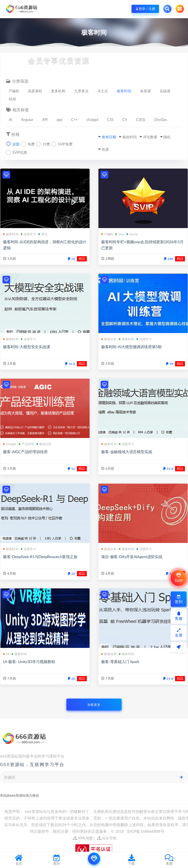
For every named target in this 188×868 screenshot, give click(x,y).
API (45, 120)
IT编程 (14, 91)
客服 (179, 616)
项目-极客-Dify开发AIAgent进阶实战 (132, 557)
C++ (74, 120)
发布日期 (109, 137)
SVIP (178, 578)
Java (120, 234)
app (59, 120)
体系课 (145, 91)
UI (6, 654)
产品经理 (26, 444)
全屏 (179, 633)
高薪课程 (35, 91)
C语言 (141, 120)
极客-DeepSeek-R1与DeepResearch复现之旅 (40, 557)
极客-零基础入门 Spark (120, 662)
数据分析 (109, 339)
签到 (179, 599)
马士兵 (103, 91)
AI (10, 120)
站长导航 (107, 838)
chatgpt (92, 120)
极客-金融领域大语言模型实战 (127, 452)
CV (125, 120)
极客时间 (124, 91)
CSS (110, 120)
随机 (167, 137)
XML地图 (83, 838)
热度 (105, 149)
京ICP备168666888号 (145, 831)
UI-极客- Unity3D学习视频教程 (29, 662)
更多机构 (58, 91)
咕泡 (12, 99)
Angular (27, 120)
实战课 (165, 91)
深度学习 (28, 234)
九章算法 (81, 91)
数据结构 (109, 654)
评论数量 (150, 137)
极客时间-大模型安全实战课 (27, 347)
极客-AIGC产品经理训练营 (25, 452)
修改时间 (130, 137)
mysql (132, 234)
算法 (43, 234)
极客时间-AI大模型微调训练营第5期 (131, 347)
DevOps (161, 120)
